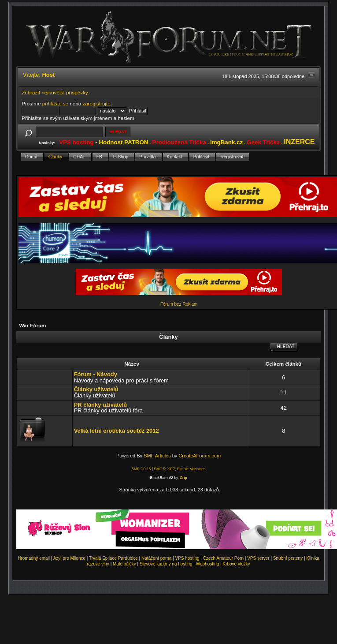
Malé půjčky (124, 564)
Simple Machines (191, 469)
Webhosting (208, 564)
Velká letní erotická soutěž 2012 (117, 431)
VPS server (258, 558)
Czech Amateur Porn (223, 558)
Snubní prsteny (288, 558)
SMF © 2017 (164, 469)
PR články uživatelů (101, 405)
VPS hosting (187, 558)
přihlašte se (55, 103)
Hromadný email (34, 558)
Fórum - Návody (96, 374)
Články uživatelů (96, 389)
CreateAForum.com (200, 456)
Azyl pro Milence (69, 558)
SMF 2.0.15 (141, 469)
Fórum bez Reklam (179, 304)
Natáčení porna (156, 558)
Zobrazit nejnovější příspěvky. (55, 92)
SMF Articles (157, 456)
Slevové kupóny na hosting (166, 564)
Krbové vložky (236, 564)
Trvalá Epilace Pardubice (113, 558)
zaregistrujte (96, 103)
